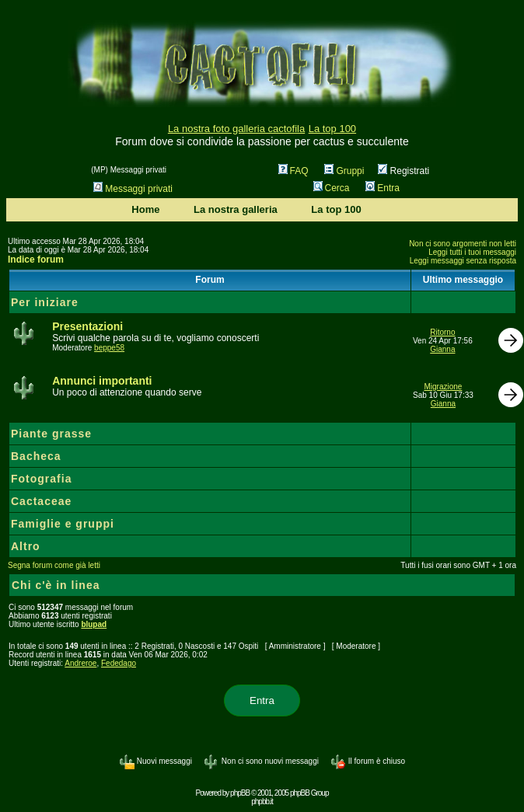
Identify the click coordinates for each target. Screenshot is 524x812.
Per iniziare (45, 302)
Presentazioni (87, 326)
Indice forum (36, 260)
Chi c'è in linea (56, 585)
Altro (26, 546)
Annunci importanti (102, 381)
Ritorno (442, 332)
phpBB (240, 793)
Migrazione (443, 387)
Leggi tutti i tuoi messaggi (472, 252)
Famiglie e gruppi (63, 524)
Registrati (403, 171)
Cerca (332, 188)
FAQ (293, 171)
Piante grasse (51, 434)
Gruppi (344, 171)
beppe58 (109, 348)
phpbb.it (262, 802)
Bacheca (36, 456)
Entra (383, 188)
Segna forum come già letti (54, 565)
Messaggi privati (133, 189)
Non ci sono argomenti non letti (463, 244)
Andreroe (80, 663)
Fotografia (41, 479)
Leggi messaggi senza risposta (463, 261)
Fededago (119, 663)
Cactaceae (41, 501)
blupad (94, 624)
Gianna (442, 349)
